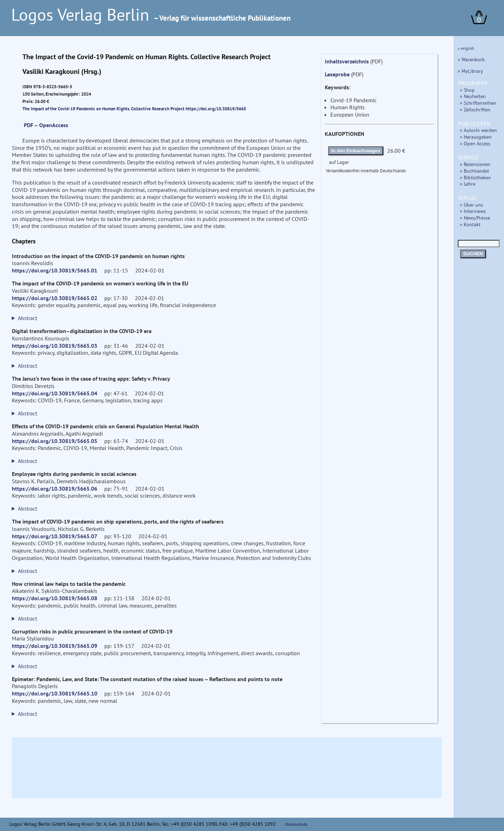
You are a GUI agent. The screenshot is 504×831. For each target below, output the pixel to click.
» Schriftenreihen (478, 103)
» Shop (467, 90)
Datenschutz (296, 824)
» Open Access (475, 143)
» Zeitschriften (475, 109)
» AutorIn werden (478, 130)
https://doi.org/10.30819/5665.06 (55, 489)
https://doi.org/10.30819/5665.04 (55, 393)
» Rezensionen (475, 164)
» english (466, 48)
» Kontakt (470, 224)
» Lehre (468, 184)
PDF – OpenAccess (46, 125)
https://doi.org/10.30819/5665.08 (55, 598)
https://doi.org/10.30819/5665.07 (55, 536)
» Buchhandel (474, 171)
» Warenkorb (471, 59)
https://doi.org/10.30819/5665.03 (55, 346)
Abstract (27, 318)
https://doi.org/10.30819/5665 (216, 109)
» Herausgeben (476, 137)
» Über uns (471, 205)
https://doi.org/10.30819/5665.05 (55, 441)
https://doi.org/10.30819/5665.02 (55, 298)
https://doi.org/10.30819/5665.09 (55, 646)
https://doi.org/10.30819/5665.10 (55, 693)
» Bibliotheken (475, 177)
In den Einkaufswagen (356, 151)
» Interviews (473, 211)
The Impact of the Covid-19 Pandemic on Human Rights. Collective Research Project (104, 109)
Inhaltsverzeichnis (347, 61)
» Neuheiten (473, 96)
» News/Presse (475, 218)
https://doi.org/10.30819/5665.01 (55, 270)
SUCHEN (473, 254)
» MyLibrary (470, 71)
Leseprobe (337, 74)
